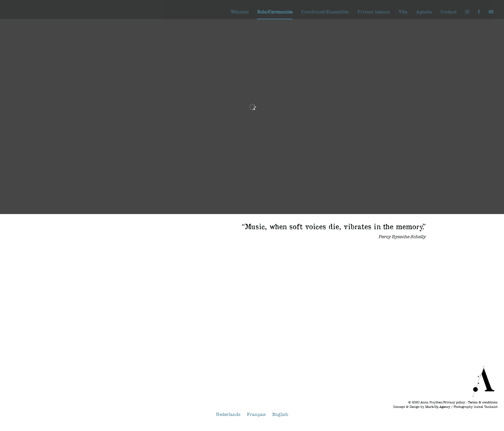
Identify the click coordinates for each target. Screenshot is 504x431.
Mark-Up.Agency (438, 407)
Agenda (424, 12)
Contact (448, 12)
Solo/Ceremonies (275, 12)
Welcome (239, 12)
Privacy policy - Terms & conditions (470, 402)
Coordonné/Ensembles (325, 12)
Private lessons (373, 12)
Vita (403, 12)
